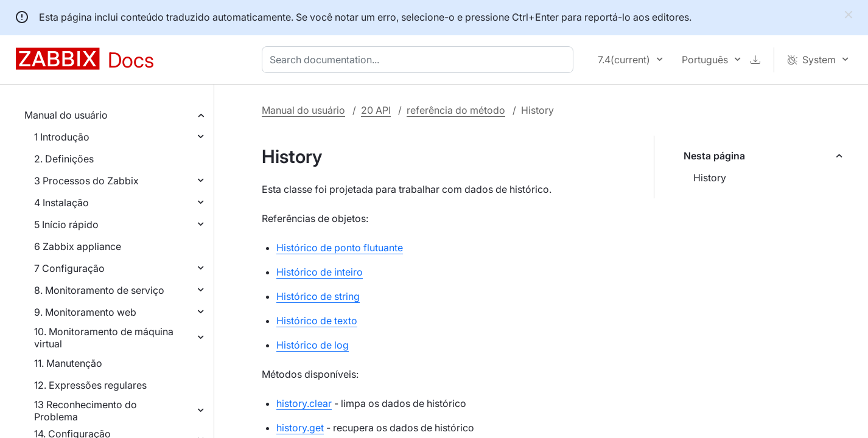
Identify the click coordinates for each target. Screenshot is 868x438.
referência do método (456, 110)
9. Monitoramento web (85, 312)
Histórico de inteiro (320, 272)
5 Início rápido (66, 224)
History (710, 178)
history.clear (304, 403)
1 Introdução (62, 137)
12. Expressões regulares (90, 385)
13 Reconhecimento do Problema (86, 411)
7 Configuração (69, 268)
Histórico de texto (317, 321)
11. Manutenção (68, 363)
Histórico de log (313, 345)
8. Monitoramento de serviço (99, 290)
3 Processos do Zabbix (86, 181)
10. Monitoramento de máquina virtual (104, 338)
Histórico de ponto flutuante (340, 248)
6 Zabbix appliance (78, 246)
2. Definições (64, 159)
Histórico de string (318, 296)
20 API (376, 110)
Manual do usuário (66, 115)
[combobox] (420, 60)
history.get (300, 428)
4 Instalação (61, 203)
